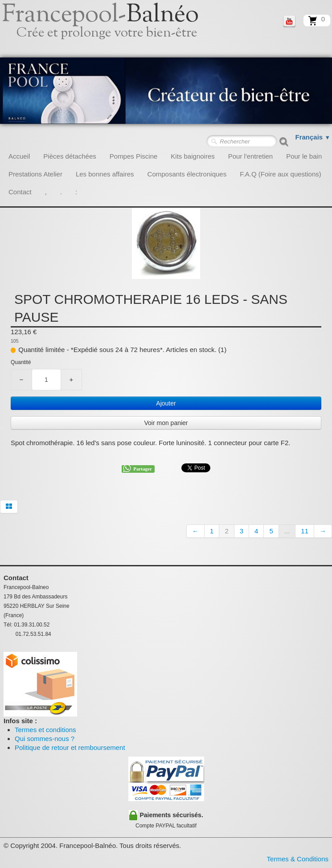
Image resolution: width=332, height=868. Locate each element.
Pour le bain (304, 156)
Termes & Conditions (298, 859)
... (287, 531)
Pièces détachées (70, 156)
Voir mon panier (166, 423)
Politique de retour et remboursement (70, 747)
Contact (20, 192)
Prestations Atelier (35, 174)
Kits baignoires (193, 156)
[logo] (110, 29)
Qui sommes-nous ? (45, 739)
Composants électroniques (187, 174)
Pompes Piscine (134, 156)
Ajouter (166, 403)
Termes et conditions (45, 730)
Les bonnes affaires (105, 174)
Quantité (21, 362)
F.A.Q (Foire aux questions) (281, 174)
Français (313, 137)
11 (305, 531)
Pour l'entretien (250, 156)
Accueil (19, 156)
